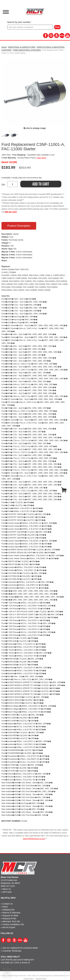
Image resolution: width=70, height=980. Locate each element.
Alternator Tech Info (11, 921)
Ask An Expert (9, 927)
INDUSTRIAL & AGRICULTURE (22, 47)
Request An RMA (10, 916)
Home (4, 47)
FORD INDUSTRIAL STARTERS (27, 50)
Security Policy (41, 979)
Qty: (4, 184)
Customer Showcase (12, 951)
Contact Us (8, 904)
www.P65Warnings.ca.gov (34, 839)
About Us (7, 889)
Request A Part (9, 919)
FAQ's (5, 907)
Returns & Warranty (11, 913)
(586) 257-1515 (8, 886)
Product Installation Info (13, 924)
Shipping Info (8, 910)
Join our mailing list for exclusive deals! (20, 948)
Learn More (41, 158)
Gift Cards (7, 892)
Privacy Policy (29, 979)
